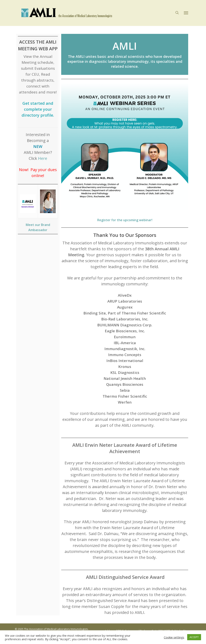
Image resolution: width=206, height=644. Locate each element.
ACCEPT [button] (194, 637)
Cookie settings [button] (174, 637)
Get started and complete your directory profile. (38, 109)
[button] (186, 13)
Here (43, 158)
